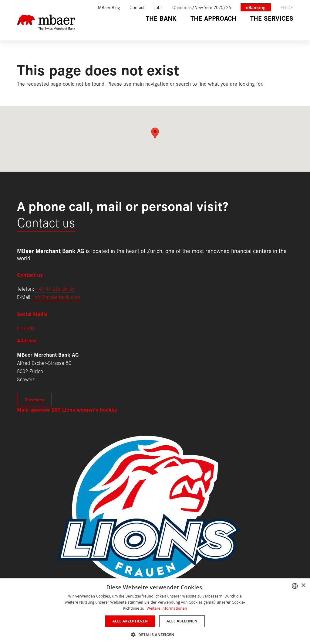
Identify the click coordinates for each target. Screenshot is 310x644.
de (290, 7)
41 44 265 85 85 (57, 288)
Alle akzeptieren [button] (130, 621)
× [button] (303, 586)
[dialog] (155, 611)
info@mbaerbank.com (56, 297)
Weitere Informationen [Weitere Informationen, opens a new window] (167, 608)
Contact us (46, 222)
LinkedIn (26, 328)
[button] (155, 634)
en (283, 7)
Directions (34, 399)
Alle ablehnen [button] (182, 621)
